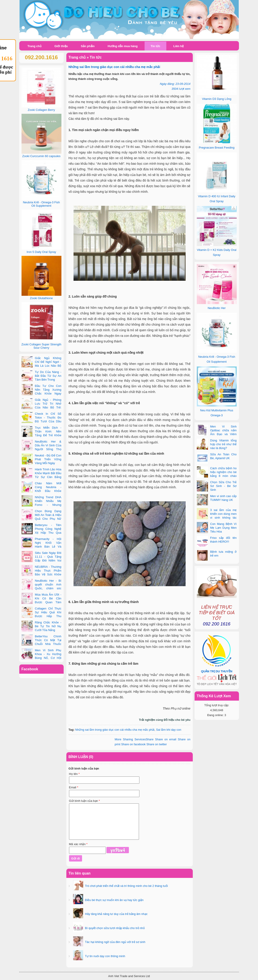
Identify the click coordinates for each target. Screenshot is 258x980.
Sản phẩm (88, 46)
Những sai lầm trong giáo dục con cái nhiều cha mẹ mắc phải (115, 730)
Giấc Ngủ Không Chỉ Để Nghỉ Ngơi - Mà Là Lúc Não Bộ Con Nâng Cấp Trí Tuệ (41, 366)
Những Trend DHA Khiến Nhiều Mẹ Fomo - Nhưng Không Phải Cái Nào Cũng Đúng (41, 505)
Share (134, 739)
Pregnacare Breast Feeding (217, 148)
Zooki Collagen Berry (41, 110)
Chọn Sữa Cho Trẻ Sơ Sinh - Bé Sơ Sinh (223, 486)
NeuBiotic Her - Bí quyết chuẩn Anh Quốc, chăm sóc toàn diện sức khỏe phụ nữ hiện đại (41, 588)
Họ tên (74, 774)
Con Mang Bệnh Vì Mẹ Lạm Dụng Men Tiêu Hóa (223, 528)
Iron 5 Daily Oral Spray (41, 252)
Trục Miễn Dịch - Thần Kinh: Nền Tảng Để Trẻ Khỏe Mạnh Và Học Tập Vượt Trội (41, 435)
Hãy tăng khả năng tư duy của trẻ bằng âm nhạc (116, 914)
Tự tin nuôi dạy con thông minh (105, 956)
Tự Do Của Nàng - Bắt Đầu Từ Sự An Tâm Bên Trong (48, 376)
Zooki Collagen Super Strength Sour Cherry (41, 346)
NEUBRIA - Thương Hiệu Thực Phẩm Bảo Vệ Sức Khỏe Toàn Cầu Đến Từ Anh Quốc (41, 574)
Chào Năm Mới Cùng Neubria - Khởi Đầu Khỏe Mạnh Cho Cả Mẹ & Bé (41, 491)
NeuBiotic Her (217, 308)
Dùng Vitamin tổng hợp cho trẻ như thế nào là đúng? (223, 444)
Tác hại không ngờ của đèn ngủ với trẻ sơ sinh (115, 942)
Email (74, 787)
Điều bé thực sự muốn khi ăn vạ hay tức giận (114, 900)
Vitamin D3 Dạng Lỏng (217, 99)
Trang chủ (35, 46)
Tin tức (155, 46)
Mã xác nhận (78, 844)
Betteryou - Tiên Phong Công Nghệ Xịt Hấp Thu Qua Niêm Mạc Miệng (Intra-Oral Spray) (41, 533)
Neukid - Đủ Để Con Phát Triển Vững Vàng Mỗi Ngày (48, 459)
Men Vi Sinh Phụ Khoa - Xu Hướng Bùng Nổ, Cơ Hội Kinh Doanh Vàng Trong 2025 (41, 658)
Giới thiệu (61, 46)
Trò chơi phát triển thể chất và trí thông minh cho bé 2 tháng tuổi (126, 886)
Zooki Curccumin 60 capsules (41, 156)
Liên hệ (178, 46)
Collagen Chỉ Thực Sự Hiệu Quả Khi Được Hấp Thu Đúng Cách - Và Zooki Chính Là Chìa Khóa (41, 616)
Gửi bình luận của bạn (85, 801)
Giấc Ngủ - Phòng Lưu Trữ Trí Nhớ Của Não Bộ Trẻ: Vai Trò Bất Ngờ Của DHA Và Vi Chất (41, 407)
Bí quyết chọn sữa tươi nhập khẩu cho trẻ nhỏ (115, 928)
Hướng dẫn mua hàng (123, 46)
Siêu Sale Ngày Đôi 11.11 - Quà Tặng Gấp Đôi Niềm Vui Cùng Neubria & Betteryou (41, 560)
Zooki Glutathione (41, 298)
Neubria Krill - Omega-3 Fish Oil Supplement (41, 204)
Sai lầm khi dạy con (169, 730)
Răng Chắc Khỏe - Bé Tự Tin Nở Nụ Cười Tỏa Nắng (48, 626)
